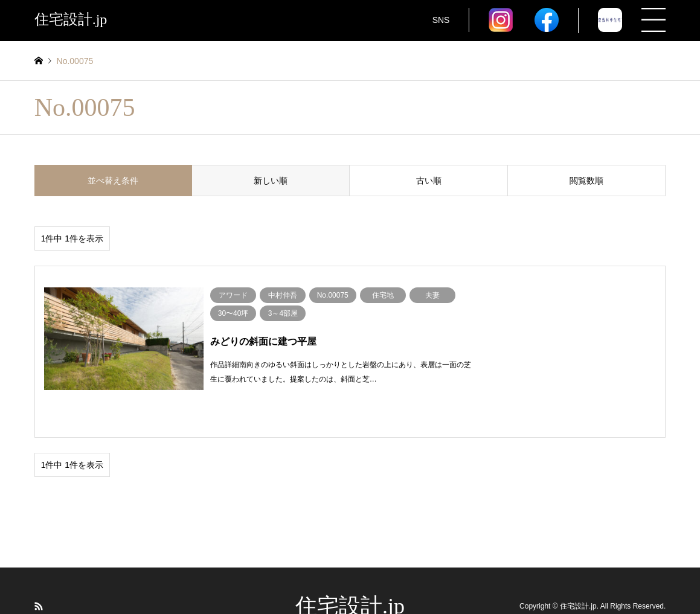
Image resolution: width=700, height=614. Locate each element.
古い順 (429, 181)
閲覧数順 (586, 181)
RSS (39, 574)
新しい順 (271, 181)
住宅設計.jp (350, 574)
